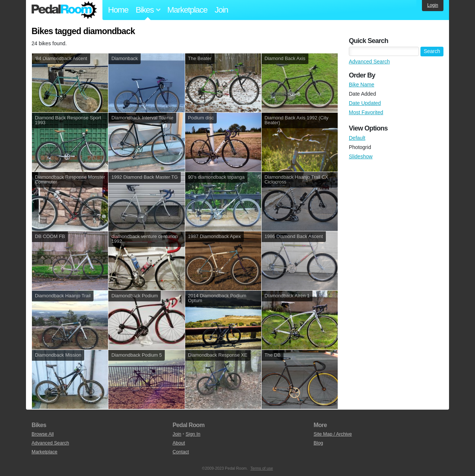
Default (357, 138)
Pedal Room (64, 10)
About (179, 443)
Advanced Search (369, 62)
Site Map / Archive (333, 434)
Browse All (43, 434)
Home (118, 10)
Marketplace (187, 10)
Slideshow (361, 156)
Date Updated (365, 103)
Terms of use (262, 468)
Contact (181, 452)
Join (222, 10)
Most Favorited (366, 112)
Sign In (193, 434)
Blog (318, 443)
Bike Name (361, 85)
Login (433, 5)
